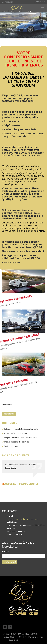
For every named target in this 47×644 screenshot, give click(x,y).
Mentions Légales (36, 637)
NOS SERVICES (31, 634)
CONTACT (23, 637)
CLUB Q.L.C (13, 640)
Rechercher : (8, 405)
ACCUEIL (7, 634)
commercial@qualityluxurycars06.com (22, 519)
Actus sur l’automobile (21, 484)
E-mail (5, 551)
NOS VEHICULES (18, 634)
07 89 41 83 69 (39, 2)
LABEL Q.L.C (9, 637)
